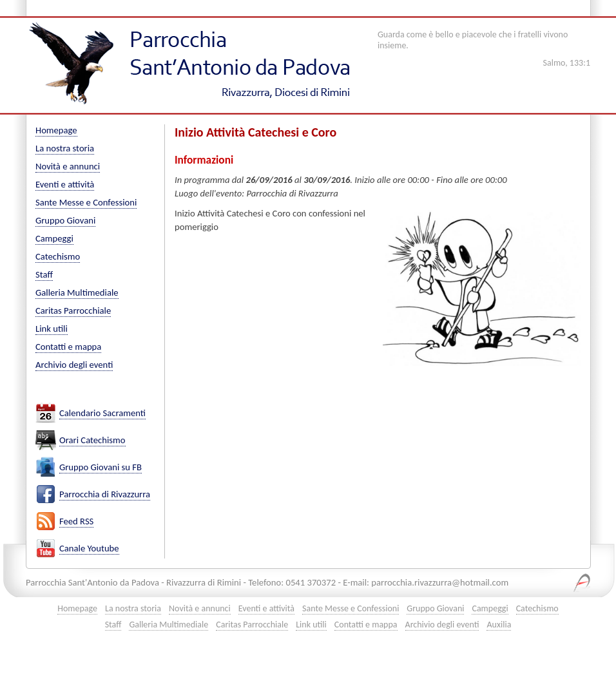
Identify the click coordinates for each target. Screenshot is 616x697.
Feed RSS (76, 521)
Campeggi (54, 238)
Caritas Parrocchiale (73, 310)
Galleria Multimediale (77, 292)
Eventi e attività (65, 184)
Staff (44, 274)
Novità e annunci (68, 166)
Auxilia (499, 625)
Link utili (52, 329)
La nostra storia (65, 148)
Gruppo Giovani (65, 220)
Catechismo (58, 256)
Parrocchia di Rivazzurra (105, 494)
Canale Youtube (89, 549)
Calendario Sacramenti (102, 413)
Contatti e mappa (68, 347)
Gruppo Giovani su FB (101, 467)
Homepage (56, 130)
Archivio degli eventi (74, 365)
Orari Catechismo (92, 440)
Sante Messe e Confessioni (86, 202)
